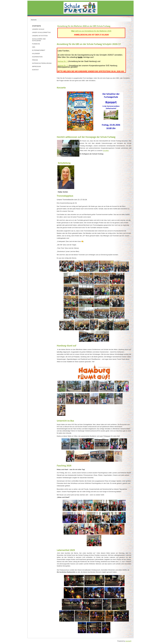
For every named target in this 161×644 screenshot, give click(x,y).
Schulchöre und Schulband (39, 40)
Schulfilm (106, 151)
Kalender (36, 54)
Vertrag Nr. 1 (63, 61)
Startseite (37, 26)
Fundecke (36, 44)
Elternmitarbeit (39, 50)
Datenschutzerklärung (42, 63)
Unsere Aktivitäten (40, 36)
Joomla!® (128, 641)
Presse (35, 60)
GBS (34, 47)
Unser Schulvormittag (41, 32)
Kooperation (37, 57)
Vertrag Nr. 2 (63, 66)
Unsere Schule (38, 29)
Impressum (36, 66)
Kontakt (35, 70)
